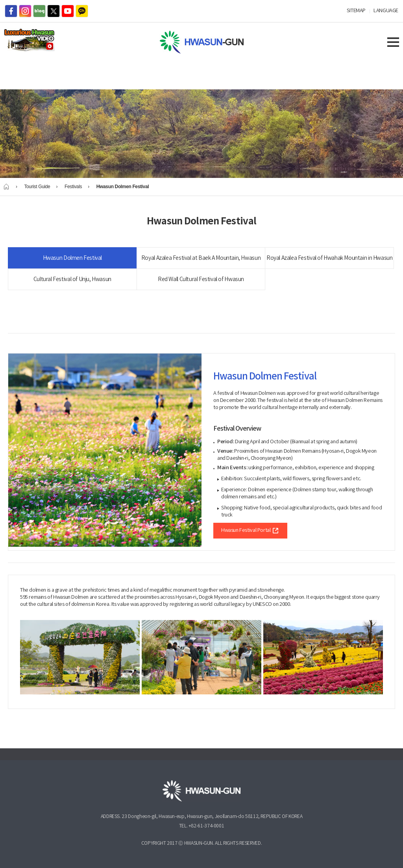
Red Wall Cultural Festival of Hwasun (201, 279)
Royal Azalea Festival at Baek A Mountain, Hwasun (201, 258)
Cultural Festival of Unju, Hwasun (72, 279)
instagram (25, 11)
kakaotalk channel (82, 11)
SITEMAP (356, 11)
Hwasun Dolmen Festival (72, 258)
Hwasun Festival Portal (250, 531)
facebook (11, 11)
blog (39, 11)
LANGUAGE (386, 11)
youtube (68, 11)
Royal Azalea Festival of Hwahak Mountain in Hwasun (330, 258)
